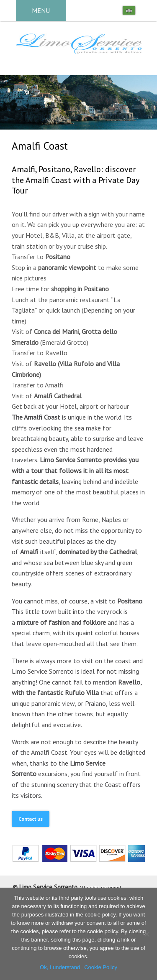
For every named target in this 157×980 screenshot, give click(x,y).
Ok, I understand (60, 967)
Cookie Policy (101, 967)
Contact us (31, 819)
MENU (41, 10)
